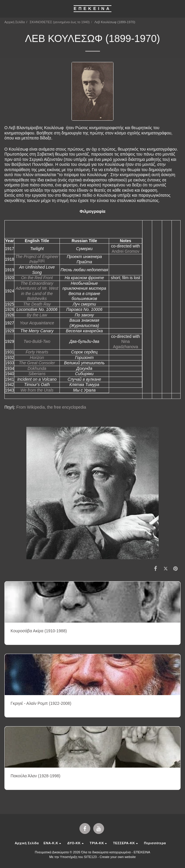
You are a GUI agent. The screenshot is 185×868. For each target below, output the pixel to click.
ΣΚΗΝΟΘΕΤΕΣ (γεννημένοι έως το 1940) (60, 22)
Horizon (37, 358)
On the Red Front (37, 278)
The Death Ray (37, 304)
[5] (40, 261)
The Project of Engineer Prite (37, 259)
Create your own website (118, 857)
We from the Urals (37, 390)
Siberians (37, 374)
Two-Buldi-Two (37, 341)
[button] (6, 9)
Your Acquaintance (37, 323)
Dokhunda (37, 368)
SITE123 (90, 857)
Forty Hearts (37, 352)
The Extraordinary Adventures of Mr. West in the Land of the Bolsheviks (37, 291)
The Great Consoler (37, 363)
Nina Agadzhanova (125, 344)
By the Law (37, 315)
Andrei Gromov (125, 251)
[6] (43, 261)
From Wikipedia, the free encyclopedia (51, 407)
